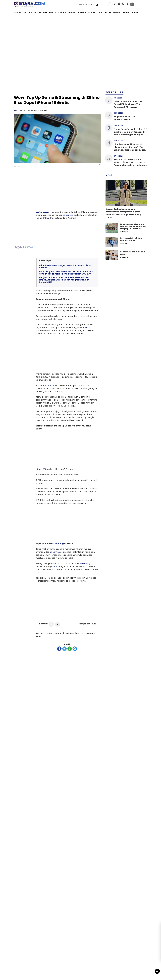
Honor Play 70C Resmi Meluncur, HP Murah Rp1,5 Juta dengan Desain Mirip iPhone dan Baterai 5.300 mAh (66, 273)
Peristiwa (18, 12)
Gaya (100, 12)
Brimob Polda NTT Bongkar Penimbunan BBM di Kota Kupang (66, 267)
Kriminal (117, 12)
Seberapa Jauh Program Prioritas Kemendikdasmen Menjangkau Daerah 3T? (133, 226)
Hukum (108, 12)
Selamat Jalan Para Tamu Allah (132, 253)
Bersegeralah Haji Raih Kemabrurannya (131, 239)
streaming (68, 215)
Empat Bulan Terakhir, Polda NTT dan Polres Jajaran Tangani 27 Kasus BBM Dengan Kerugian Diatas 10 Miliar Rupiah (130, 133)
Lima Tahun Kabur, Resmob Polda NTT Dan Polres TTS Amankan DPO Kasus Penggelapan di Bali (128, 106)
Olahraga (82, 12)
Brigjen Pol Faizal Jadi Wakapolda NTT (125, 118)
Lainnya (125, 12)
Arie (16, 111)
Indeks (135, 12)
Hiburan (91, 12)
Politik (63, 12)
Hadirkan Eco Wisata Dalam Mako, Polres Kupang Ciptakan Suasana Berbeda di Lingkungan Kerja (130, 164)
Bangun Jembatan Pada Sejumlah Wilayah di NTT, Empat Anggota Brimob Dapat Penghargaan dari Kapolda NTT (64, 280)
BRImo (46, 218)
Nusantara (54, 12)
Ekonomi (72, 12)
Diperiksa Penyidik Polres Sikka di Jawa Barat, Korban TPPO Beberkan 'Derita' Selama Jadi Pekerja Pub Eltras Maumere (130, 148)
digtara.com (43, 212)
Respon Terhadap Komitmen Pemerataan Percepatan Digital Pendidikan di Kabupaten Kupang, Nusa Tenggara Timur (124, 213)
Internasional (40, 12)
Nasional (28, 12)
